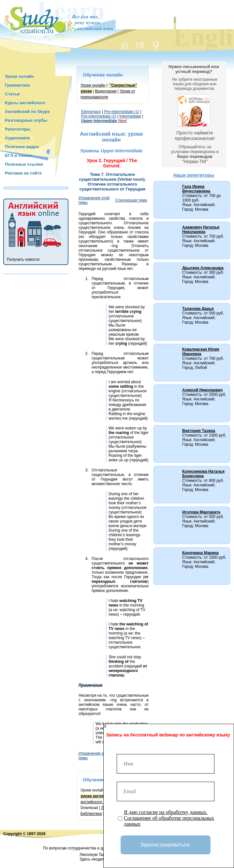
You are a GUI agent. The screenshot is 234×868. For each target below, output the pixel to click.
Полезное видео (22, 147)
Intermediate (130, 116)
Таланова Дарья (198, 309)
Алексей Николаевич (202, 390)
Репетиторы (18, 129)
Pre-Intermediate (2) (99, 116)
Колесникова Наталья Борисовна (203, 474)
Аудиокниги (17, 138)
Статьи (12, 94)
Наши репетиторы (194, 175)
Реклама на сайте (23, 173)
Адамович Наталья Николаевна (201, 230)
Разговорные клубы (26, 120)
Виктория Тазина (199, 431)
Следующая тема (131, 200)
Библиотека (91, 814)
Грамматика (17, 85)
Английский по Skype (27, 112)
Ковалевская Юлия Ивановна (201, 352)
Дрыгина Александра (203, 268)
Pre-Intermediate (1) (122, 112)
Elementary (91, 112)
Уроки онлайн (19, 76)
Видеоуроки (106, 91)
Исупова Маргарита (201, 512)
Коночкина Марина (200, 553)
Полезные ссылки (24, 164)
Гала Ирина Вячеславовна (196, 189)
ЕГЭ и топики (19, 155)
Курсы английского (25, 103)
